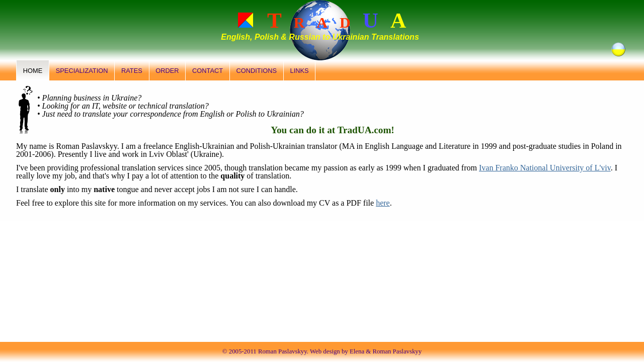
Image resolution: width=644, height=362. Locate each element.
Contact (208, 71)
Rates (132, 71)
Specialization (82, 71)
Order (167, 71)
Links (300, 71)
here (383, 203)
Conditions (257, 71)
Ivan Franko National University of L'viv (545, 168)
